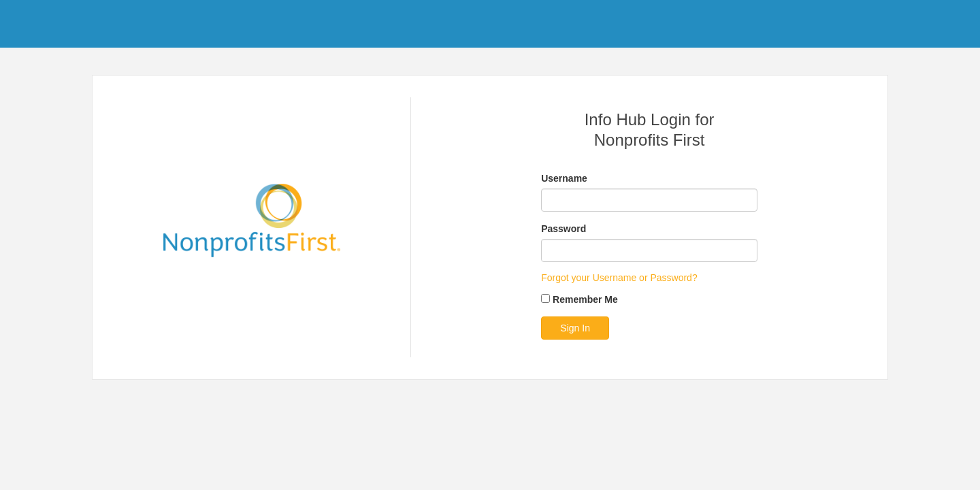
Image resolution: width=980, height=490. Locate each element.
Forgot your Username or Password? (619, 278)
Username (564, 178)
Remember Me (585, 299)
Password (563, 229)
